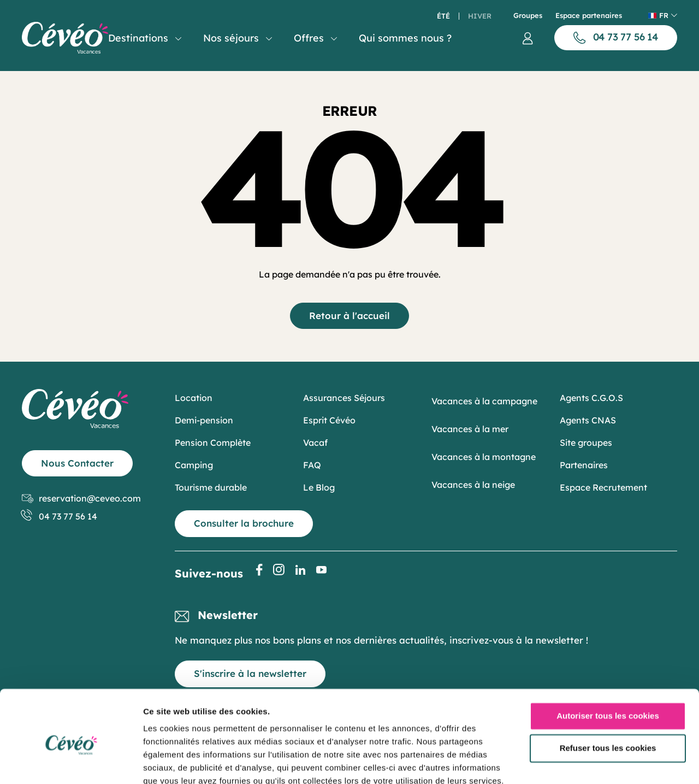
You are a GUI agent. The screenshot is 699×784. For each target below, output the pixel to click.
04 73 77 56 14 (60, 517)
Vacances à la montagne (484, 457)
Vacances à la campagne (484, 401)
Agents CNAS (588, 420)
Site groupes (586, 443)
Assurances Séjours (344, 398)
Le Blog (319, 487)
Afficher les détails (180, 762)
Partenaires (584, 465)
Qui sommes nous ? (405, 38)
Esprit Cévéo (329, 420)
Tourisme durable (211, 487)
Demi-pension (204, 420)
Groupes (528, 16)
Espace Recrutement (603, 487)
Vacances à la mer (470, 429)
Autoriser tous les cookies (608, 667)
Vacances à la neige (473, 485)
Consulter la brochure (244, 523)
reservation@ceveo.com (81, 499)
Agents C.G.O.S (591, 398)
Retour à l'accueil (349, 316)
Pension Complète (213, 443)
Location (194, 398)
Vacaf (315, 443)
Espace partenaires (589, 16)
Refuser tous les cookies (608, 700)
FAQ (312, 465)
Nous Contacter (77, 463)
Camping (194, 465)
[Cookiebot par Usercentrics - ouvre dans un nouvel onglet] (71, 763)
